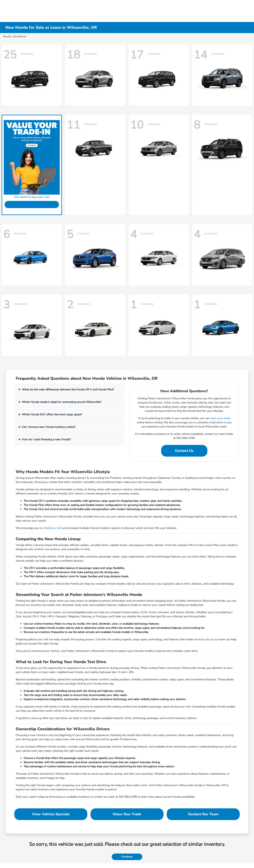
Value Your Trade (127, 814)
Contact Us (184, 451)
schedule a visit (52, 528)
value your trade (220, 418)
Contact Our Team (203, 814)
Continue (127, 857)
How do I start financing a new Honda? (46, 439)
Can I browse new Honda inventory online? (49, 427)
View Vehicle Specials (51, 814)
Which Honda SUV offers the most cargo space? (52, 414)
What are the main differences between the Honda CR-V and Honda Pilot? (68, 390)
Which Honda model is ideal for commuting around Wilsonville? (62, 402)
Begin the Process (32, 205)
